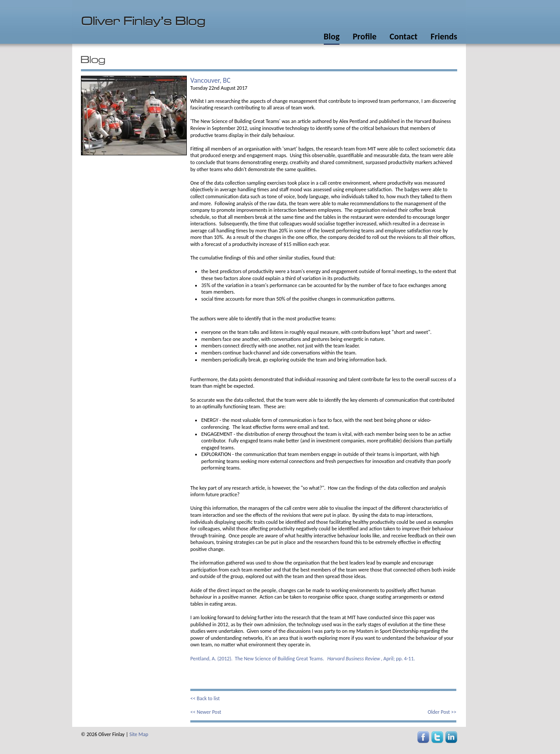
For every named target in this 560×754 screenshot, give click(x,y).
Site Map (139, 734)
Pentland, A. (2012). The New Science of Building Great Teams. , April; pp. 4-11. (303, 659)
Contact (403, 36)
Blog (332, 36)
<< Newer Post (206, 712)
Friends (444, 36)
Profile (364, 36)
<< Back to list (205, 698)
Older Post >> (442, 712)
